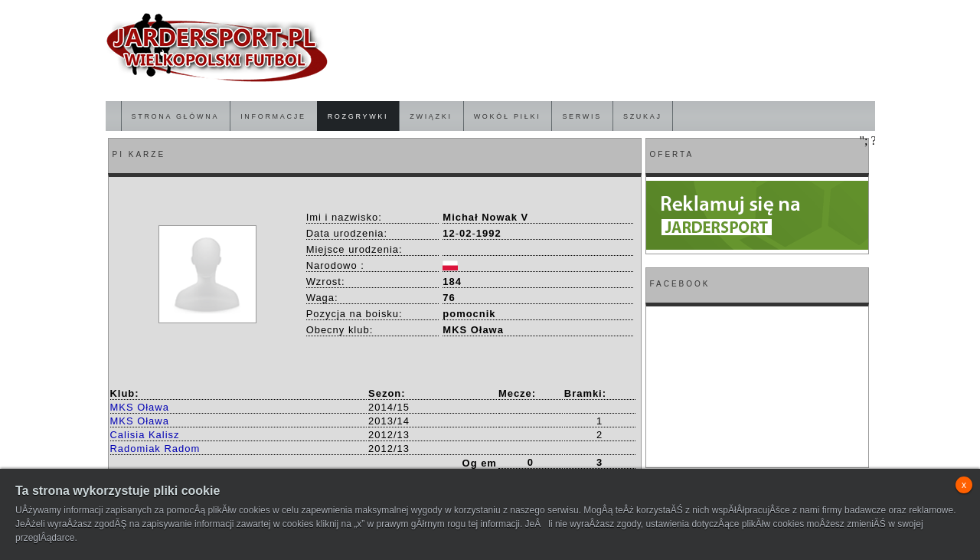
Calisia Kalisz (145, 435)
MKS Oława (140, 407)
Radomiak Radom (155, 449)
